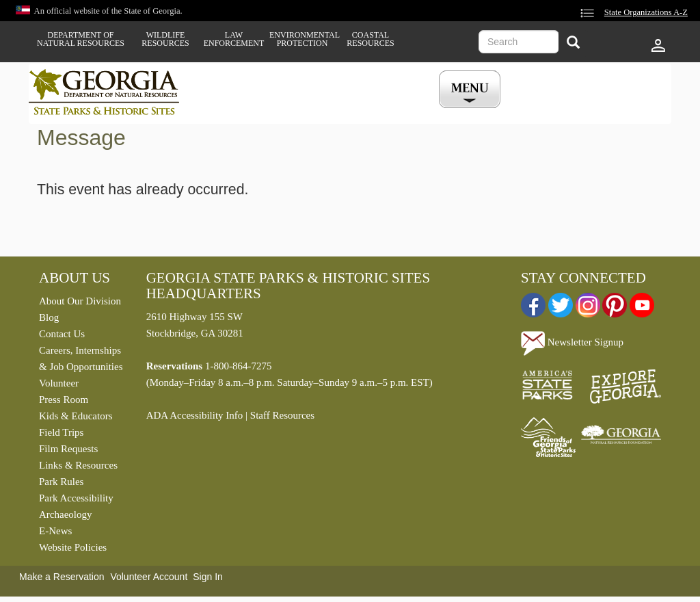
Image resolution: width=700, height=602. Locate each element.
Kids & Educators (76, 416)
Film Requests (68, 449)
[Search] (573, 43)
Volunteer (59, 383)
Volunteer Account (149, 577)
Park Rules (61, 482)
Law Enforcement (234, 39)
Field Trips (61, 432)
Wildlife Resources (165, 39)
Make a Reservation (62, 577)
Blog (49, 317)
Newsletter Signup (572, 342)
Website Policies (73, 547)
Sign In (208, 577)
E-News (55, 531)
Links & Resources (78, 465)
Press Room (64, 400)
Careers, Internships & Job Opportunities (81, 358)
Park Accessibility (76, 498)
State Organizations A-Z (646, 12)
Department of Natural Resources (81, 39)
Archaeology (65, 514)
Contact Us (62, 334)
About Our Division (80, 301)
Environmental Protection (302, 39)
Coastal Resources (370, 39)
